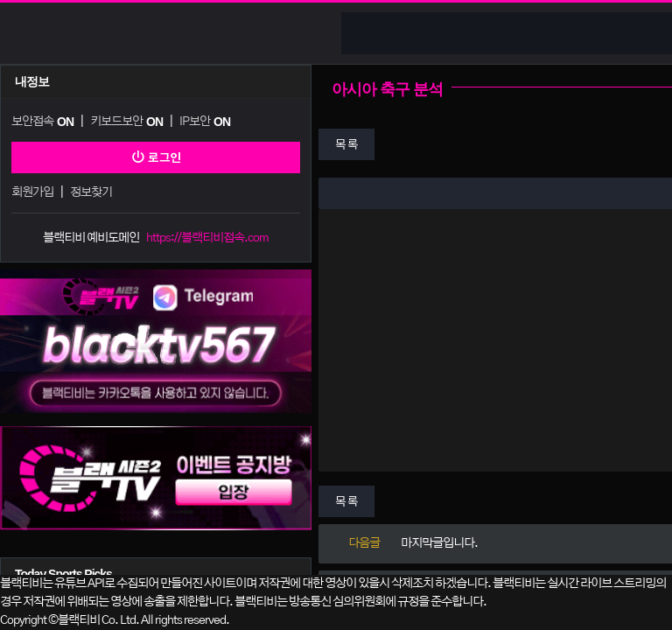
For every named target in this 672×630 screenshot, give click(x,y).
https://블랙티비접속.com (207, 238)
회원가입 (32, 192)
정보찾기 (91, 192)
